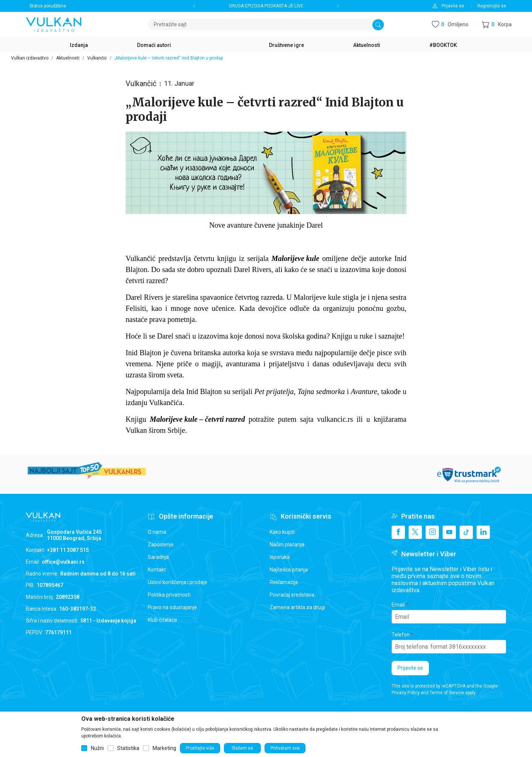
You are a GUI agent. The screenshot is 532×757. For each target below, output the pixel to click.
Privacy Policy (406, 693)
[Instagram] (432, 532)
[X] (415, 532)
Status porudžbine (48, 6)
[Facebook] (398, 532)
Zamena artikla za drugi (297, 607)
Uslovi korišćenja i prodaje (178, 582)
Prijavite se (410, 668)
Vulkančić (97, 58)
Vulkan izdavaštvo (30, 58)
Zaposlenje (161, 544)
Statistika (128, 748)
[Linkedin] (483, 532)
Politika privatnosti (169, 595)
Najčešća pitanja (289, 570)
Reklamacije (284, 582)
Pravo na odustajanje (172, 607)
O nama (157, 532)
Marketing (164, 748)
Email (398, 605)
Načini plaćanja (287, 544)
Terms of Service (447, 693)
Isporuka (280, 557)
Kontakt (157, 570)
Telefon (401, 635)
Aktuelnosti (68, 58)
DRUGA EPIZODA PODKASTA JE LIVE (266, 6)
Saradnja (158, 557)
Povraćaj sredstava (292, 595)
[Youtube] (449, 532)
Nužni (97, 748)
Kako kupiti (282, 532)
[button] (497, 25)
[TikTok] (466, 532)
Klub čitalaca (162, 620)
